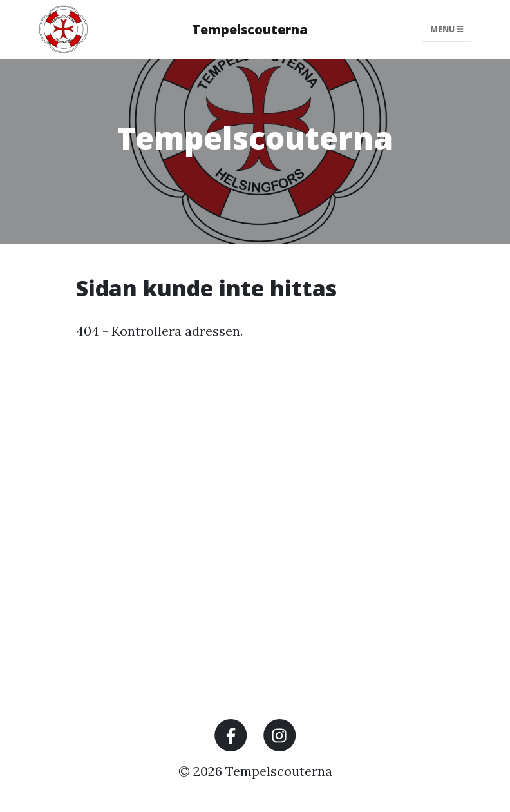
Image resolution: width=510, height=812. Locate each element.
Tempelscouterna (250, 29)
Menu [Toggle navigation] (447, 29)
